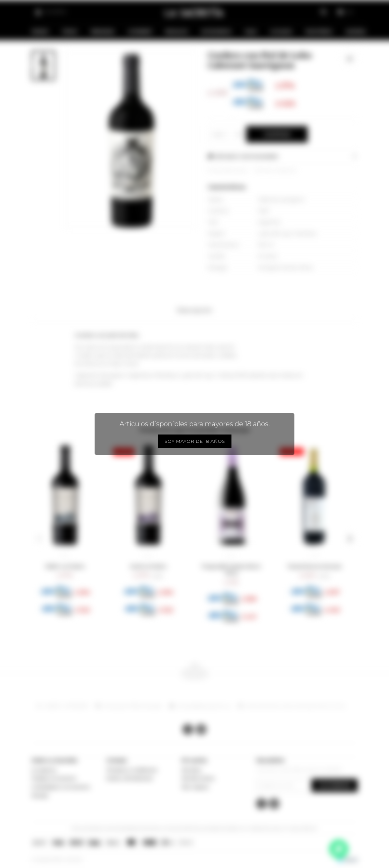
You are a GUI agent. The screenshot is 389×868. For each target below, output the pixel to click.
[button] (39, 539)
